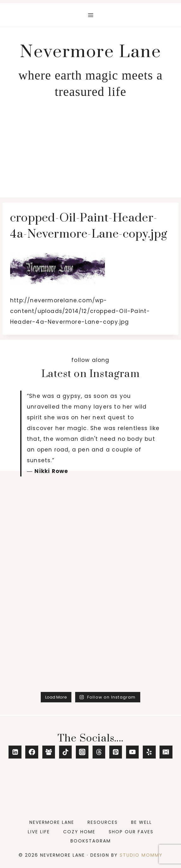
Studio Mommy (141, 855)
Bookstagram (91, 841)
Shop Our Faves (131, 832)
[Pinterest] (116, 752)
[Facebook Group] (49, 752)
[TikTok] (66, 752)
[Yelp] (149, 752)
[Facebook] (32, 752)
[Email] (166, 752)
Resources (103, 822)
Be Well (142, 822)
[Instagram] (82, 752)
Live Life (39, 832)
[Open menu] (90, 15)
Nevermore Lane (52, 822)
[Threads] (99, 752)
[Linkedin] (15, 752)
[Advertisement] (90, 150)
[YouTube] (133, 752)
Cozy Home (79, 832)
